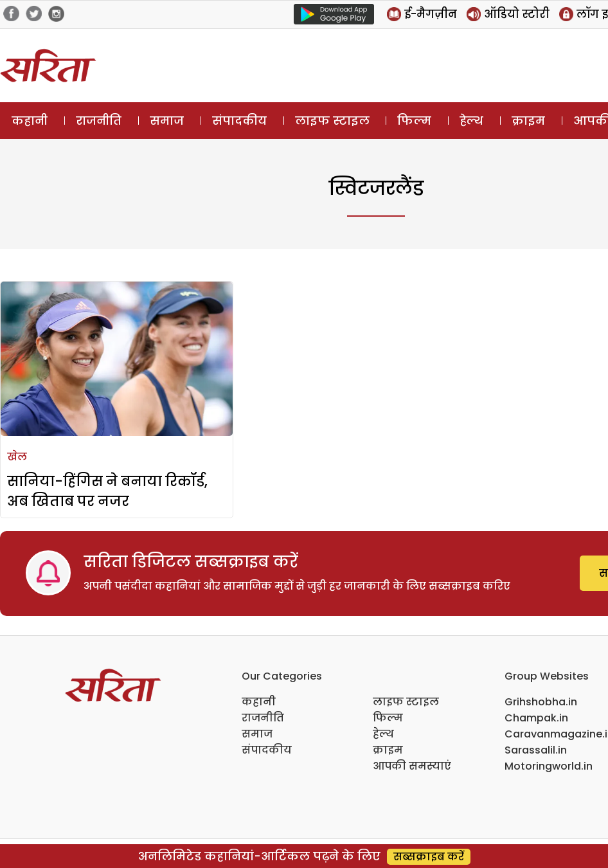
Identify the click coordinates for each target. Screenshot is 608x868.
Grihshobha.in (541, 702)
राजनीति (99, 121)
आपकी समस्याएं (412, 766)
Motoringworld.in (549, 766)
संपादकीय (239, 121)
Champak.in (536, 718)
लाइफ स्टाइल (332, 121)
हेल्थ (471, 121)
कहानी (30, 121)
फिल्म (414, 121)
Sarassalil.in (536, 750)
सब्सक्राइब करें (429, 857)
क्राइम (528, 121)
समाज (167, 121)
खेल (17, 457)
